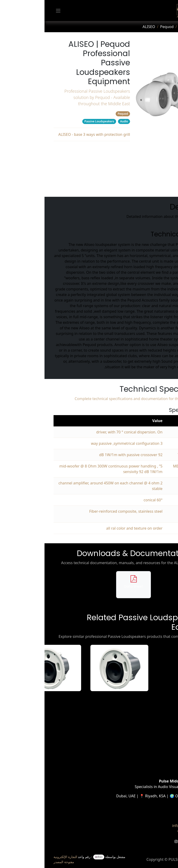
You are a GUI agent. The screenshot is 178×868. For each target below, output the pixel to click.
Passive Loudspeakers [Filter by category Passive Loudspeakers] (55, 121)
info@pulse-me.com (145, 826)
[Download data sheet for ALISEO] (89, 585)
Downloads (47, 168)
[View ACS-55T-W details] (75, 668)
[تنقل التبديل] (14, 11)
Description (47, 149)
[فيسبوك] (165, 841)
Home (160, 27)
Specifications (47, 159)
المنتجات (162, 735)
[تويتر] (157, 841)
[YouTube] (140, 841)
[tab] (165, 53)
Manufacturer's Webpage (47, 187)
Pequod (122, 27)
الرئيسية (163, 724)
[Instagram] (132, 841)
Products (142, 27)
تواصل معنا (154, 820)
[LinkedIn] (149, 841)
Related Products (47, 177)
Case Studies (158, 751)
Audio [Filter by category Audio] (79, 121)
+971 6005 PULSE (147, 831)
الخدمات (162, 740)
